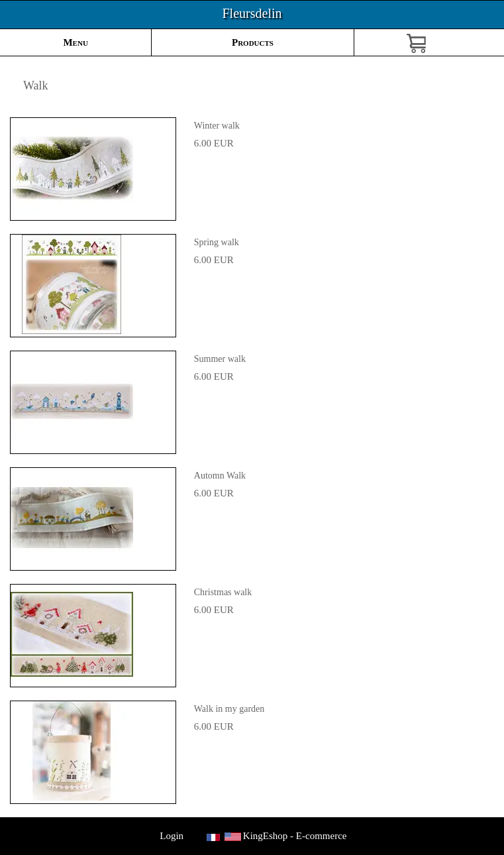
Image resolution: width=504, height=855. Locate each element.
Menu (75, 42)
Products (253, 42)
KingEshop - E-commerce (295, 836)
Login (172, 836)
